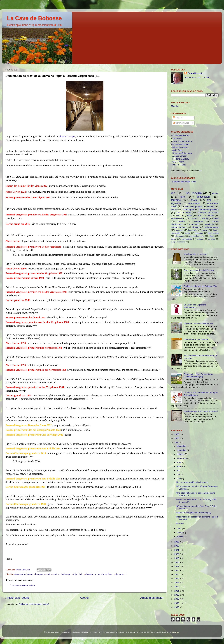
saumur (211, 207)
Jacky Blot (177, 138)
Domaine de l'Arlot (181, 135)
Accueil (85, 598)
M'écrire (175, 106)
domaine (89, 574)
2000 (177, 607)
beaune (31, 574)
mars (180, 528)
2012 (177, 587)
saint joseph (213, 233)
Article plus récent (17, 598)
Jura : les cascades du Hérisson (199, 270)
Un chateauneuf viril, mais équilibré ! (201, 411)
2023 (177, 542)
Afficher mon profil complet (197, 77)
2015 (177, 574)
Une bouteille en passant (195, 254)
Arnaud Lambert (180, 156)
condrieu (211, 239)
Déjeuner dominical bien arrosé (198, 323)
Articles (178, 118)
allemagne (180, 236)
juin (179, 471)
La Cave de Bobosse (34, 18)
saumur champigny (196, 236)
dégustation (79, 574)
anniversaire (177, 218)
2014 (177, 579)
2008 (177, 603)
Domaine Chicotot (181, 144)
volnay (205, 218)
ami (209, 200)
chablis (174, 210)
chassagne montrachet (208, 213)
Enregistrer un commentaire (22, 585)
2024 (177, 442)
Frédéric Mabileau (181, 159)
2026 (177, 434)
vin (126, 574)
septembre (182, 458)
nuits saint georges (193, 207)
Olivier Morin (178, 162)
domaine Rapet (67, 137)
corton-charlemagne (63, 574)
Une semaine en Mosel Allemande (192, 482)
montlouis (209, 224)
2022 (177, 546)
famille (211, 215)
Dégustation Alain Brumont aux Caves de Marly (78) (198, 375)
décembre (182, 446)
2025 (177, 438)
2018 (177, 562)
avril (179, 479)
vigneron (119, 574)
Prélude (180, 523)
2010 (177, 595)
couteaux (199, 233)
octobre (181, 454)
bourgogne (40, 574)
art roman (192, 218)
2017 (177, 566)
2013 (177, 583)
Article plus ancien (152, 598)
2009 (177, 599)
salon (179, 215)
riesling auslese (211, 227)
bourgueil (180, 230)
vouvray (205, 230)
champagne (188, 210)
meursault (194, 224)
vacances (199, 221)
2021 (177, 550)
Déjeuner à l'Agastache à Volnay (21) (194, 513)
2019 (177, 558)
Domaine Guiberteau (182, 153)
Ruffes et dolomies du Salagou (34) (200, 286)
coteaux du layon (179, 227)
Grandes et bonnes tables (184, 182)
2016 (177, 570)
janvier (180, 537)
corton (49, 574)
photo (194, 200)
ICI (201, 171)
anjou (216, 218)
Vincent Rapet (179, 165)
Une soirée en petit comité (196, 339)
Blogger (176, 632)
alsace (212, 236)
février (180, 533)
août (179, 462)
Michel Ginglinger (180, 147)
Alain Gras (177, 150)
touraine (181, 221)
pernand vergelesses (104, 574)
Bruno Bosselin (195, 73)
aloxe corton (20, 574)
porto (188, 233)
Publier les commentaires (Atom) (34, 604)
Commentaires (181, 123)
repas (216, 193)
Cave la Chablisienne (182, 141)
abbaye (196, 227)
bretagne (200, 239)
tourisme (176, 200)
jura (200, 215)
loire (182, 197)
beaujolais (193, 230)
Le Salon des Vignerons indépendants (195, 306)
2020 (177, 554)
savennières (187, 239)
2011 (177, 591)
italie (189, 215)
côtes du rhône (183, 213)
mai (179, 475)
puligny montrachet (178, 242)
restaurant (194, 203)
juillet (180, 466)
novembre (182, 450)
